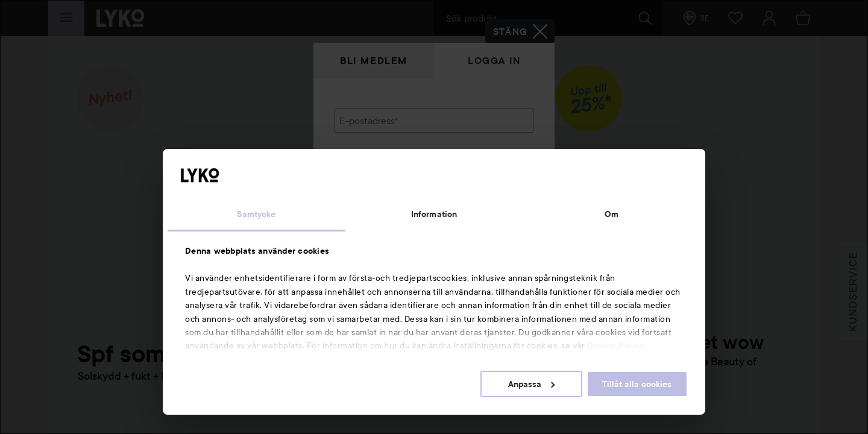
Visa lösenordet (502, 182)
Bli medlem (374, 61)
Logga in (494, 61)
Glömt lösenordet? (374, 205)
